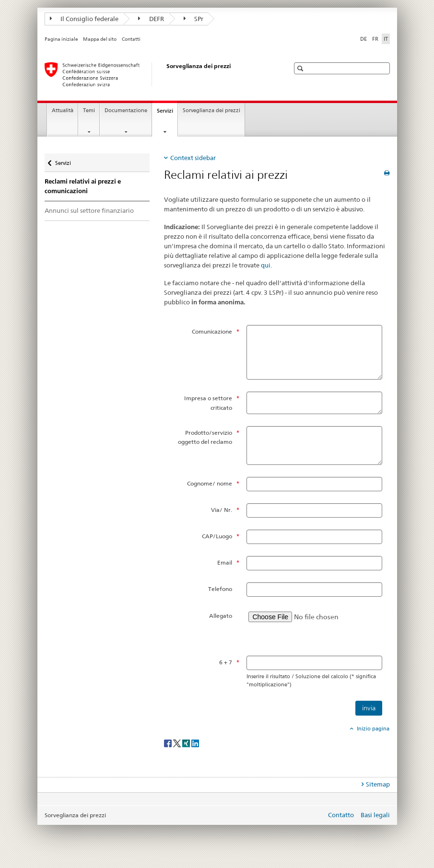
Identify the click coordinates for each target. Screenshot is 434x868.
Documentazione (126, 110)
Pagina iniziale (61, 39)
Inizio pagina (372, 729)
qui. (266, 265)
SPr (194, 19)
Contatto (341, 815)
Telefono (220, 589)
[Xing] (187, 743)
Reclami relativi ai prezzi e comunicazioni (83, 186)
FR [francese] (375, 39)
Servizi (167, 113)
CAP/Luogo (217, 536)
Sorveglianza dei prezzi (211, 110)
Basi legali (375, 815)
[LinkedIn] (195, 743)
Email (225, 562)
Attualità (63, 110)
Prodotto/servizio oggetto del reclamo (205, 437)
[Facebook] (169, 743)
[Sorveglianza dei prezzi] (157, 74)
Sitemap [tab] (378, 784)
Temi (89, 110)
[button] (301, 68)
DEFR (151, 19)
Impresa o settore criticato (208, 403)
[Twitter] (178, 743)
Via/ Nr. (222, 510)
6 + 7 (226, 662)
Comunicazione (212, 331)
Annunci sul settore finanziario (89, 210)
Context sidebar (193, 158)
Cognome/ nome (210, 483)
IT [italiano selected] (386, 39)
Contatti (131, 39)
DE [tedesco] (364, 39)
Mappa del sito (100, 39)
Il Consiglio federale (84, 19)
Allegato (221, 616)
